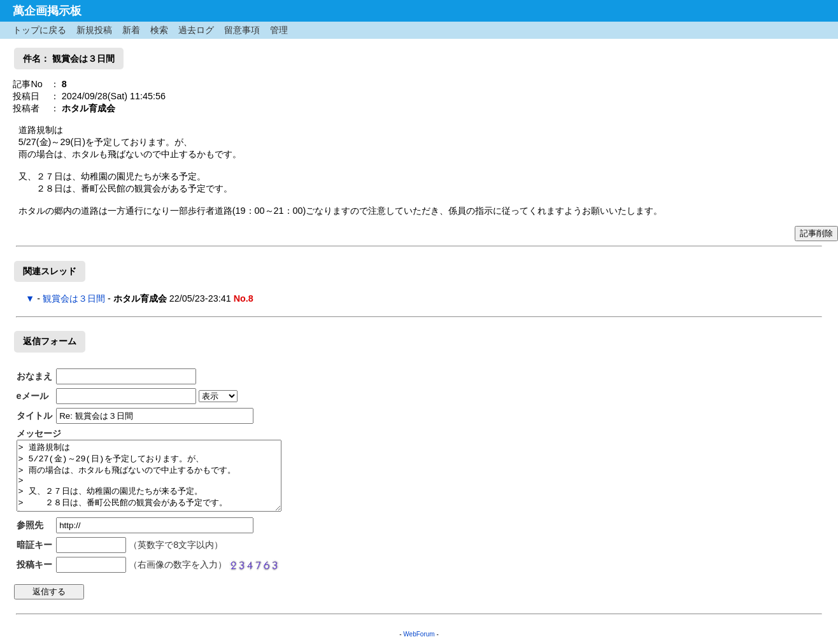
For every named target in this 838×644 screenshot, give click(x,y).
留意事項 (242, 30)
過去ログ (196, 30)
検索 (159, 30)
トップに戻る (39, 30)
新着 (131, 30)
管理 (279, 30)
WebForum (419, 634)
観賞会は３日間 (74, 298)
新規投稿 (94, 30)
